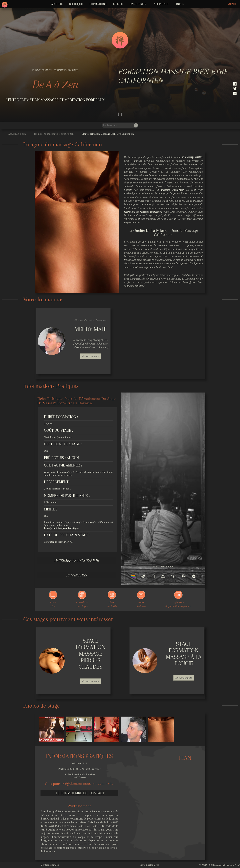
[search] (117, 125)
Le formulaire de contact (80, 793)
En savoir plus (90, 356)
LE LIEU (118, 4)
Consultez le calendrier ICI (58, 542)
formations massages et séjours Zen (54, 134)
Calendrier (138, 4)
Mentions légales (50, 865)
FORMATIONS (98, 4)
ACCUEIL (57, 4)
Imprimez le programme (77, 560)
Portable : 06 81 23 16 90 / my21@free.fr (79, 769)
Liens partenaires (149, 865)
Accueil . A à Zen (17, 134)
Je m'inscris (77, 575)
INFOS (180, 4)
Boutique (76, 4)
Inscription (161, 4)
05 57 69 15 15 (79, 763)
